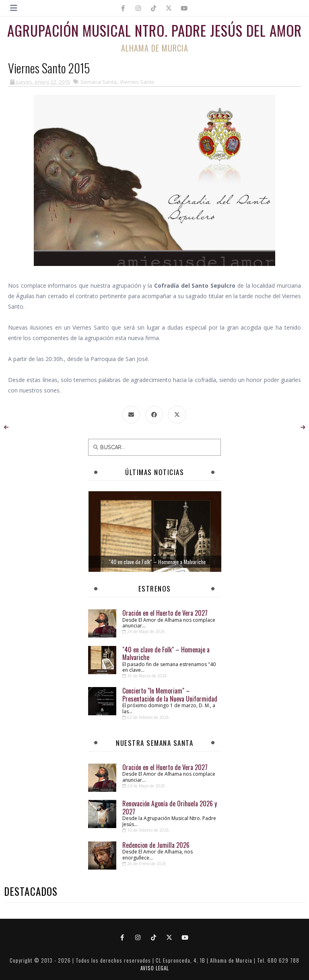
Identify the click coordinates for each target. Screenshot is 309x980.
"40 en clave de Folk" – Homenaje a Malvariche (166, 653)
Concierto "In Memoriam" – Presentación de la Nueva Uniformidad (170, 695)
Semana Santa (99, 82)
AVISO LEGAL (155, 968)
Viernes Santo (137, 82)
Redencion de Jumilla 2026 (156, 845)
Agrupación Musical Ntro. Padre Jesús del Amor (154, 30)
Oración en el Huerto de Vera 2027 (165, 613)
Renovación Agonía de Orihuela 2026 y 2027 (170, 807)
